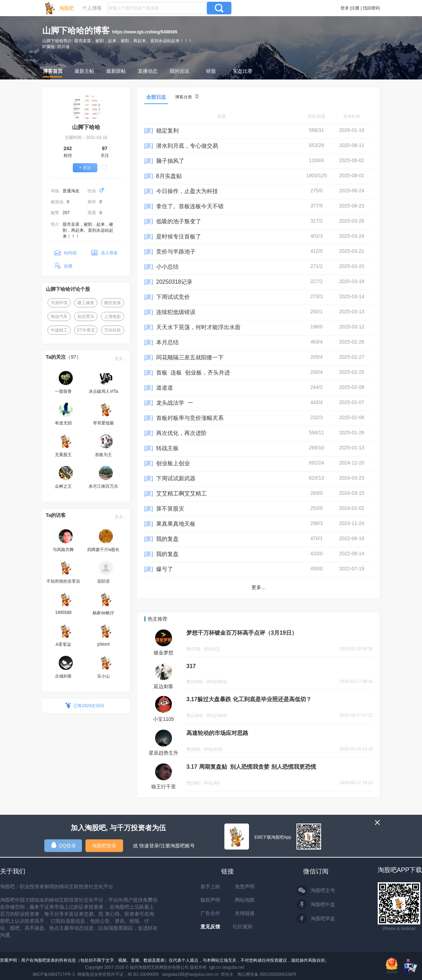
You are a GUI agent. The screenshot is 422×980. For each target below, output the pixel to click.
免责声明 (245, 886)
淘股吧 (66, 8)
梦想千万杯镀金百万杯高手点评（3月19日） (242, 633)
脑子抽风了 (170, 161)
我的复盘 (167, 539)
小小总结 (167, 267)
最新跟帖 (116, 71)
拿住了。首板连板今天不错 (190, 206)
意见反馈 (210, 927)
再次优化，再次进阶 (181, 433)
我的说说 (179, 71)
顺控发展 (113, 303)
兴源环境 (59, 303)
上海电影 (113, 316)
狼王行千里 (164, 787)
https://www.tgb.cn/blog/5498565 (145, 32)
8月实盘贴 (169, 176)
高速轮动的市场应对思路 (217, 733)
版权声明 (210, 900)
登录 (345, 8)
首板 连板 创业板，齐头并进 (193, 373)
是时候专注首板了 (179, 236)
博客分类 (187, 97)
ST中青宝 (86, 330)
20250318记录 (174, 282)
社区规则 (243, 927)
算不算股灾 (170, 509)
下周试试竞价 (173, 297)
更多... (121, 359)
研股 (211, 71)
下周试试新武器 (176, 478)
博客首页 (53, 71)
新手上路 (210, 886)
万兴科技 (113, 330)
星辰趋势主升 (164, 753)
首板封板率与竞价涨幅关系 (190, 418)
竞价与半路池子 (176, 252)
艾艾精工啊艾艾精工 (181, 494)
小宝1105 (163, 719)
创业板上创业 (173, 463)
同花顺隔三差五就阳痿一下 (190, 357)
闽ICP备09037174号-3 (54, 974)
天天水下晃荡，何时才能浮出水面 (198, 327)
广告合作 (210, 913)
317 (191, 666)
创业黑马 (86, 316)
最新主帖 (84, 71)
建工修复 (86, 303)
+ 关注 (85, 168)
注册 (355, 8)
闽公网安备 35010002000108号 (267, 974)
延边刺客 (164, 686)
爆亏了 (165, 569)
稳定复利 (167, 131)
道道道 (165, 388)
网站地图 (245, 900)
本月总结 (167, 342)
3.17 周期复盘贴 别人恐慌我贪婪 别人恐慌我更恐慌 (251, 767)
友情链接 (245, 913)
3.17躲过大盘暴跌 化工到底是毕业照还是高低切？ (249, 699)
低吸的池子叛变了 (179, 221)
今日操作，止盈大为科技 (187, 191)
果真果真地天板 (176, 524)
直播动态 (148, 71)
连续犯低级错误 (176, 312)
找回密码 (371, 8)
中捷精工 (59, 330)
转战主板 (167, 448)
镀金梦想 (164, 653)
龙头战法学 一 (175, 403)
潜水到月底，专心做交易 (187, 146)
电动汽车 (59, 316)
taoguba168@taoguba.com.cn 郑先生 (198, 974)
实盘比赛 (243, 71)
